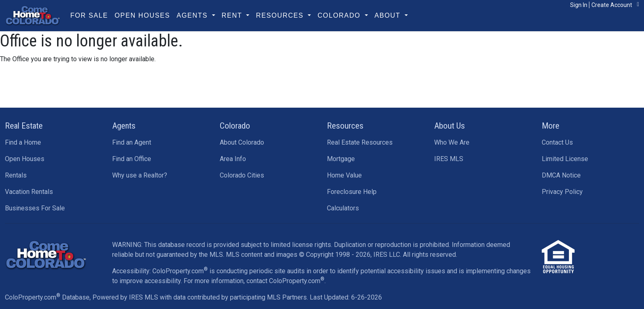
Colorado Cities (242, 175)
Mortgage (341, 159)
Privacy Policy (562, 192)
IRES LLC (387, 255)
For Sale (89, 15)
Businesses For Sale (35, 208)
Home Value (344, 175)
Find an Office (132, 159)
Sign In (579, 5)
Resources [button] (281, 15)
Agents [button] (193, 15)
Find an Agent (132, 142)
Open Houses (142, 15)
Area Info (233, 159)
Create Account (612, 5)
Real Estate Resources (360, 142)
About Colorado (242, 142)
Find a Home (23, 142)
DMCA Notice (561, 175)
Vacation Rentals (29, 192)
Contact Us (557, 142)
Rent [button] (233, 15)
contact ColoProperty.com (285, 281)
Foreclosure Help (352, 192)
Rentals (16, 175)
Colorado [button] (340, 15)
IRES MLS (449, 159)
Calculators (343, 208)
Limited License (565, 159)
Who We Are (452, 142)
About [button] (389, 15)
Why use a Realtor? (140, 175)
